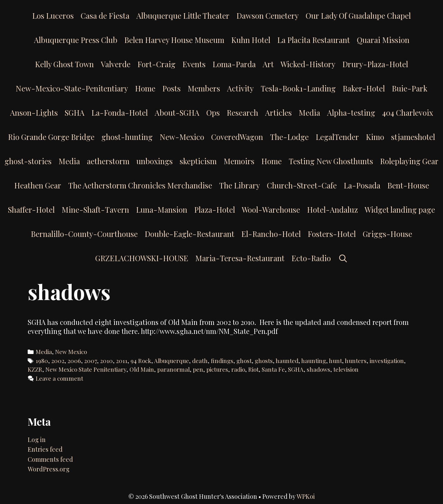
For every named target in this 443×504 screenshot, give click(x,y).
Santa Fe (273, 369)
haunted (287, 361)
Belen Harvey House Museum (174, 40)
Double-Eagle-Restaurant (189, 234)
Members (204, 88)
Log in (37, 440)
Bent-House (408, 185)
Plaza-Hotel (215, 210)
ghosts (264, 361)
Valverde (116, 64)
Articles (278, 113)
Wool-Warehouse (271, 210)
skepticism (198, 161)
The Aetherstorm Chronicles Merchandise (140, 185)
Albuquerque (171, 361)
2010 (106, 361)
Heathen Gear (38, 185)
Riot (253, 369)
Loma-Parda (234, 64)
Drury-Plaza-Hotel (375, 64)
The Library (239, 185)
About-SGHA (177, 113)
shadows (318, 369)
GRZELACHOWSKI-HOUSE (142, 258)
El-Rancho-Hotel (271, 234)
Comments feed (50, 459)
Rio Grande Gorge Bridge (51, 137)
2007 (91, 361)
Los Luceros (53, 16)
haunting (314, 361)
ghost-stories (28, 161)
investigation (387, 361)
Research (242, 113)
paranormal (173, 369)
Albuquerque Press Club (76, 40)
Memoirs (239, 161)
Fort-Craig (156, 64)
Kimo (375, 137)
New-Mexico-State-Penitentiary (72, 88)
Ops (213, 113)
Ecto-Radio (311, 258)
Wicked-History (308, 64)
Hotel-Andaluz (332, 210)
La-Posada (362, 185)
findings (222, 361)
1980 (42, 361)
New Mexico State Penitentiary (86, 369)
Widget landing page (400, 210)
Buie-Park (410, 88)
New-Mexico (182, 137)
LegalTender (337, 137)
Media (309, 113)
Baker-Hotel (364, 88)
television (346, 369)
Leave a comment (59, 378)
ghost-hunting (127, 137)
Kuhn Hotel (251, 40)
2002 (58, 361)
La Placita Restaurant (314, 40)
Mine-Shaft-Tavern (95, 210)
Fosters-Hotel (332, 234)
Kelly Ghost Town (64, 64)
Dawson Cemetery (268, 16)
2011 (122, 361)
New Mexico (71, 352)
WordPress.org (49, 469)
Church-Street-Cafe (302, 185)
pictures (217, 369)
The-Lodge (289, 137)
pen (198, 369)
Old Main (142, 369)
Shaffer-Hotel (31, 210)
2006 (74, 361)
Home (145, 88)
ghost (244, 361)
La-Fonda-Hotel (120, 113)
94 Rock (141, 361)
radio (238, 369)
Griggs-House (387, 234)
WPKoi (306, 496)
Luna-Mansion (162, 210)
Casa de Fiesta (105, 16)
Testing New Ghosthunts (331, 161)
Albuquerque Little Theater (183, 16)
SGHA (75, 113)
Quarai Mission (383, 40)
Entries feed (45, 449)
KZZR (35, 369)
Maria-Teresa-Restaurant (240, 258)
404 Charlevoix (408, 113)
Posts (171, 88)
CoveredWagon (237, 137)
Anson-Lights (34, 113)
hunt (335, 361)
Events (194, 64)
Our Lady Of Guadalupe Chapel (358, 16)
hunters (356, 361)
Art (268, 64)
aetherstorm (108, 161)
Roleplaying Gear (409, 161)
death (200, 361)
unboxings (155, 161)
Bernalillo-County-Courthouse (84, 234)
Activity (240, 88)
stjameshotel (413, 137)
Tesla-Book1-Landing (298, 88)
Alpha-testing (351, 113)
